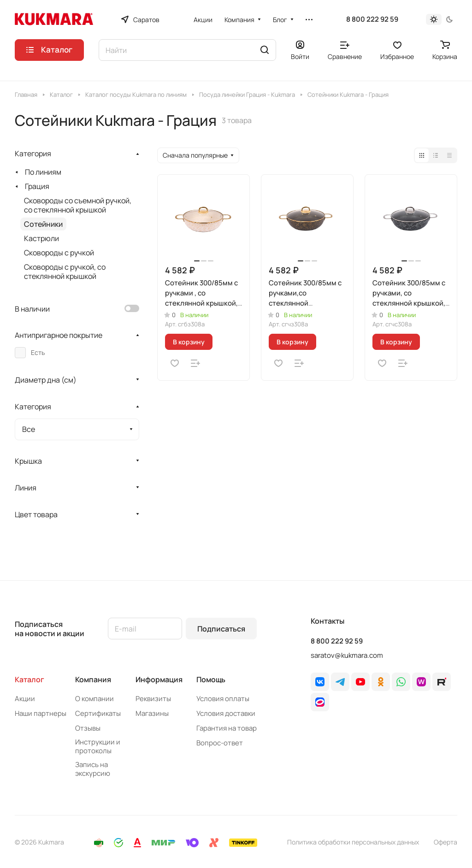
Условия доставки (226, 713)
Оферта (445, 842)
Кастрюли (41, 238)
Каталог (29, 679)
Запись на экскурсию (93, 769)
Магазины (152, 713)
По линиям (43, 172)
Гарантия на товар (227, 728)
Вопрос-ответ (220, 743)
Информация (159, 679)
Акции (25, 699)
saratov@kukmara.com (347, 655)
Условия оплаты (223, 699)
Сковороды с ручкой (59, 253)
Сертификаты (98, 713)
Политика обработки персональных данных (353, 842)
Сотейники (43, 224)
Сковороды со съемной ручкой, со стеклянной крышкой (78, 205)
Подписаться (221, 629)
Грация (37, 186)
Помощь (211, 679)
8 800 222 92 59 (372, 19)
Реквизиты (153, 699)
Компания (93, 679)
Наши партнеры (41, 713)
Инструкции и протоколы (98, 746)
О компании (94, 699)
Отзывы (88, 728)
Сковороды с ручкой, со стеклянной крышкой (65, 272)
